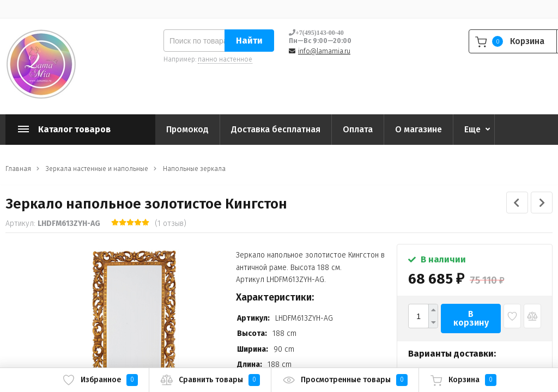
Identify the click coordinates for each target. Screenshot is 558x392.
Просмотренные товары (345, 380)
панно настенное (225, 59)
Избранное (100, 380)
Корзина (463, 380)
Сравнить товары (210, 380)
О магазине (418, 129)
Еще (472, 129)
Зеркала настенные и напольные (97, 169)
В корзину (471, 318)
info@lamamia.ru (324, 51)
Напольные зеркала (194, 169)
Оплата (358, 129)
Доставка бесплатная (276, 129)
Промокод (187, 129)
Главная (18, 169)
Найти (249, 41)
